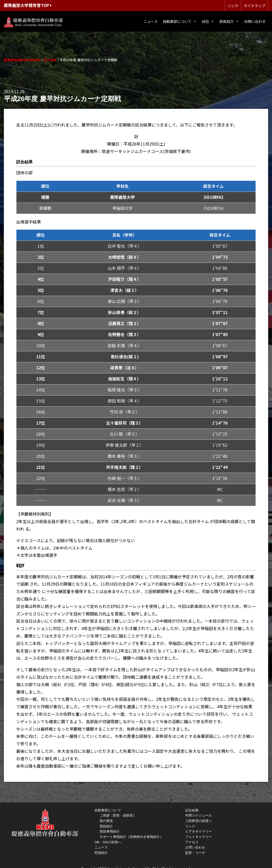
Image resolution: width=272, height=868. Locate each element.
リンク (233, 6)
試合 (208, 21)
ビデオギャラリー (199, 831)
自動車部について (180, 21)
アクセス (192, 842)
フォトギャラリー (199, 837)
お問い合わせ (255, 21)
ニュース (151, 21)
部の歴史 (106, 821)
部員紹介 (229, 21)
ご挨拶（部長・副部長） (118, 815)
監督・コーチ (195, 853)
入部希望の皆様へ (199, 821)
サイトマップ (255, 6)
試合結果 (192, 810)
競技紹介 (106, 826)
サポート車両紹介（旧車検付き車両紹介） (131, 837)
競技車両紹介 (110, 831)
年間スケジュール (199, 815)
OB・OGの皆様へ (108, 842)
